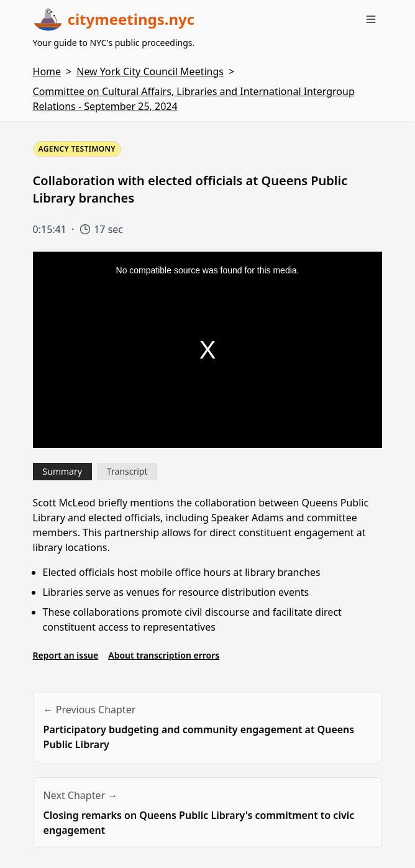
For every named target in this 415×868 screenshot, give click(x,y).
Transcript (127, 471)
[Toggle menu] (371, 19)
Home (47, 71)
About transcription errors (164, 655)
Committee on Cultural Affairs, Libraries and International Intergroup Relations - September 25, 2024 (194, 99)
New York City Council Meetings (150, 71)
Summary (62, 471)
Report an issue (66, 655)
